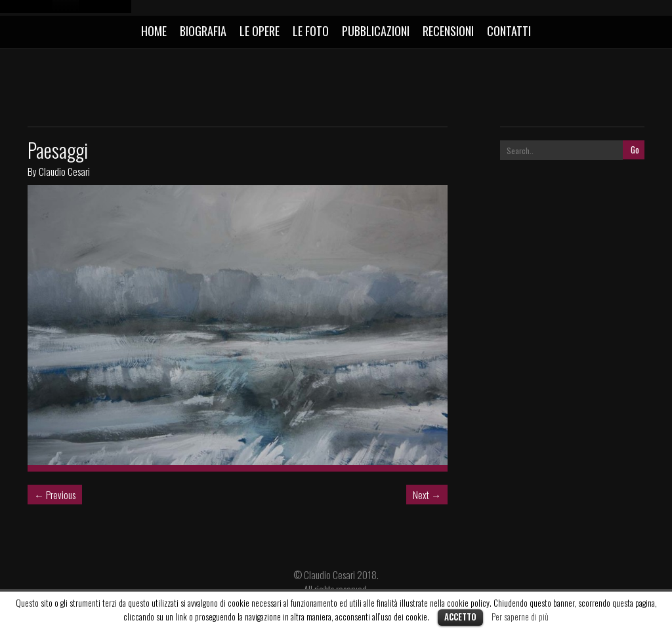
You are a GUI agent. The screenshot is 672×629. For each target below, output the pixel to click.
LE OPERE (260, 31)
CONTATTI (509, 31)
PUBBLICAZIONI (376, 31)
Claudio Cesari (64, 171)
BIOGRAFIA (203, 31)
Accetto (460, 617)
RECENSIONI (448, 31)
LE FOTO (311, 31)
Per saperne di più (520, 617)
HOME (154, 31)
